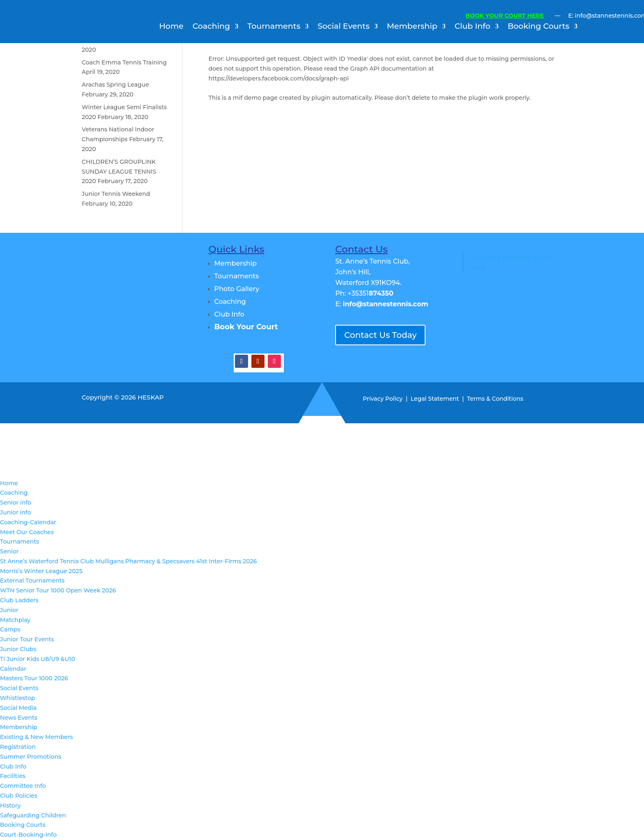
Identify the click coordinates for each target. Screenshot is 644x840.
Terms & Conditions (495, 399)
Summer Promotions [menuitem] (31, 757)
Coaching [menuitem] (14, 493)
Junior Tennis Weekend (116, 194)
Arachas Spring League (115, 85)
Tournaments (274, 27)
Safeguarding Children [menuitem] (33, 815)
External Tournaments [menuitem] (32, 581)
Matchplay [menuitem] (15, 620)
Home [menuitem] (9, 483)
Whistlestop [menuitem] (17, 698)
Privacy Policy (383, 399)
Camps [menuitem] (10, 629)
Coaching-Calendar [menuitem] (28, 522)
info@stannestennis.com (386, 304)
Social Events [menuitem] (19, 688)
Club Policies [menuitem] (19, 796)
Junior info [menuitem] (16, 512)
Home (171, 27)
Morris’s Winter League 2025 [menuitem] (41, 571)
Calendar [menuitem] (13, 669)
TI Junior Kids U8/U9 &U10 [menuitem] (38, 659)
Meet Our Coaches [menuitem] (27, 532)
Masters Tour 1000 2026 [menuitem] (34, 678)
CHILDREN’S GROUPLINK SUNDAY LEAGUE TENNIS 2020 (119, 172)
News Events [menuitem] (19, 718)
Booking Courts (538, 27)
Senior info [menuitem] (16, 503)
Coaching (211, 27)
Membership (412, 27)
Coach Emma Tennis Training (124, 62)
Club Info (473, 27)
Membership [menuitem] (19, 727)
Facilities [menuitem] (13, 776)
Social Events (344, 27)
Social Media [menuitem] (18, 708)
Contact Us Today (380, 335)
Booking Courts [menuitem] (23, 825)
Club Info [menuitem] (13, 767)
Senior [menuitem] (9, 551)
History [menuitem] (10, 806)
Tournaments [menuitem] (20, 542)
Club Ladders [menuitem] (19, 600)
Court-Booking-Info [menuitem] (28, 835)
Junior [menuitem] (9, 610)
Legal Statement (435, 399)
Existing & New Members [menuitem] (37, 737)
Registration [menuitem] (18, 747)
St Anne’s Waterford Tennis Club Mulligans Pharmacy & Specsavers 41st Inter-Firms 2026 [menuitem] (128, 561)
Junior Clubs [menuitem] (18, 649)
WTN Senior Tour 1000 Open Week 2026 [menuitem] (58, 590)
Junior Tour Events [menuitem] (27, 639)
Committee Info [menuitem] (23, 786)
